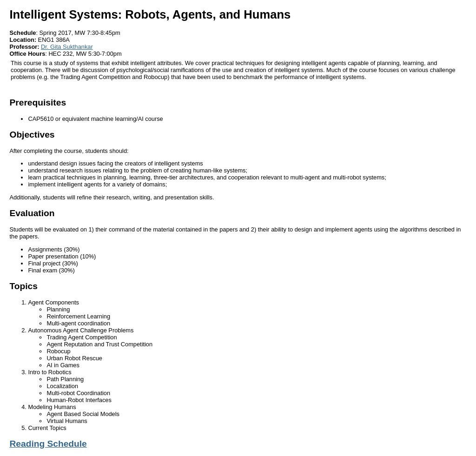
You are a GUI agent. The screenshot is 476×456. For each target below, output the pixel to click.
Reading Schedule (48, 444)
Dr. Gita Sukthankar (67, 47)
